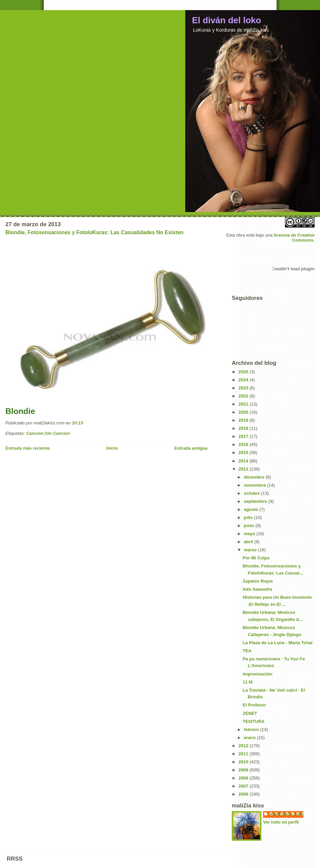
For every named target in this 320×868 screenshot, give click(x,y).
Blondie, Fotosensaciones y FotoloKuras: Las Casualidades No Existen (94, 232)
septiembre (256, 501)
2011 (244, 754)
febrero (252, 730)
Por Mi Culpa (256, 558)
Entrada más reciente (28, 448)
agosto (252, 509)
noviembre (255, 485)
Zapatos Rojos (258, 581)
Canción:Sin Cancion (48, 433)
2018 (244, 428)
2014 (244, 461)
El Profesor (254, 705)
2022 (244, 396)
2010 (244, 762)
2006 (244, 794)
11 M (247, 682)
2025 (244, 372)
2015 (244, 453)
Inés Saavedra (257, 589)
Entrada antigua (191, 448)
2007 (244, 786)
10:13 (77, 423)
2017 (244, 436)
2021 (244, 404)
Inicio (112, 448)
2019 (244, 420)
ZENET (250, 713)
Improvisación (257, 674)
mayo (250, 534)
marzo (251, 550)
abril (249, 542)
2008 (244, 778)
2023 (244, 388)
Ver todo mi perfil (281, 822)
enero (250, 738)
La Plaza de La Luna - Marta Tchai (277, 643)
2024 (244, 380)
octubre (252, 493)
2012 (244, 746)
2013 (244, 469)
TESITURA (253, 721)
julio (249, 517)
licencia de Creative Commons (294, 238)
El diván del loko (227, 20)
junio (250, 526)
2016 (244, 444)
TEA (247, 651)
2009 (244, 770)
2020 (244, 412)
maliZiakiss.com (287, 814)
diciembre (255, 477)
